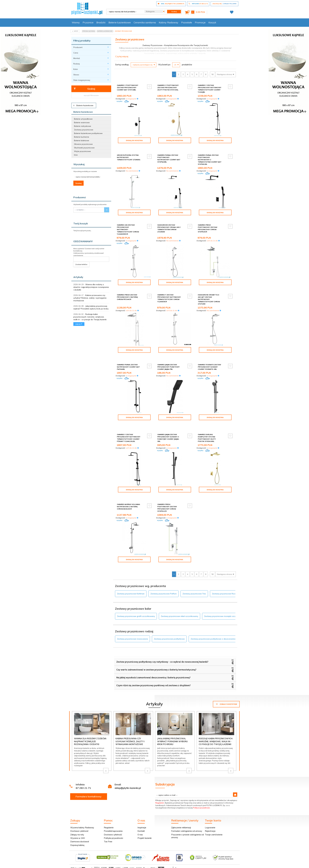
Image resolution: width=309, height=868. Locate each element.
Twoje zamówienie (214, 821)
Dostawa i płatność (79, 817)
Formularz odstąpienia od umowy (187, 817)
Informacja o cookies (197, 855)
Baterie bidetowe (82, 140)
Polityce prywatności (201, 794)
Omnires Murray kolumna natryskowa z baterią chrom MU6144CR (128, 495)
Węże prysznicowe (82, 151)
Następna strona (226, 74)
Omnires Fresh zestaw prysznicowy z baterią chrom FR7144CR (127, 295)
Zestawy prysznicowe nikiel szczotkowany (179, 602)
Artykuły (78, 277)
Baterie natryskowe (83, 126)
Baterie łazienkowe (83, 105)
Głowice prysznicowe (83, 144)
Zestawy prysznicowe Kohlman (131, 580)
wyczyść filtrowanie (91, 95)
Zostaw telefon (81, 264)
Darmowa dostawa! (80, 828)
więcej (79, 324)
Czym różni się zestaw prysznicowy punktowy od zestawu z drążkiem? (154, 672)
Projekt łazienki (145, 824)
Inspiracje (142, 814)
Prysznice (88, 22)
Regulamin (160, 789)
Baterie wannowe (82, 122)
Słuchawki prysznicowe (84, 148)
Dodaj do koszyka (134, 140)
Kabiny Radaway (169, 22)
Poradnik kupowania (113, 817)
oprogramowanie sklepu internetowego (223, 855)
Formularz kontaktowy (89, 783)
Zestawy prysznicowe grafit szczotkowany (136, 602)
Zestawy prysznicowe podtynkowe (169, 625)
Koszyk (212, 22)
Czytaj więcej (122, 56)
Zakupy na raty (77, 821)
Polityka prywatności (113, 824)
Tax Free (108, 828)
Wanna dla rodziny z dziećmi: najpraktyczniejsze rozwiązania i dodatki (91, 287)
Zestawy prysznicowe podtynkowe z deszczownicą (213, 625)
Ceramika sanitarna (145, 22)
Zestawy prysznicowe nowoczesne (132, 625)
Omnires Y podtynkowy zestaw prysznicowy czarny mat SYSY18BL (128, 88)
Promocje (200, 22)
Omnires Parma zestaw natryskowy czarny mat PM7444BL (128, 362)
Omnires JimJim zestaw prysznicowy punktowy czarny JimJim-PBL (168, 362)
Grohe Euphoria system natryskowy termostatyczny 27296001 (129, 155)
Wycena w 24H (78, 824)
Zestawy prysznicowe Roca (224, 580)
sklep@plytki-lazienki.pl (128, 774)
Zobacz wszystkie (226, 690)
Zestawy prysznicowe (84, 130)
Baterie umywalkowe (83, 119)
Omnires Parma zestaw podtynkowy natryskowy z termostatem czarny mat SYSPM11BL (210, 157)
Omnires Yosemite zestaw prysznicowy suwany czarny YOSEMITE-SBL (209, 362)
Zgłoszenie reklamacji (181, 814)
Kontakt (141, 817)
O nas (140, 821)
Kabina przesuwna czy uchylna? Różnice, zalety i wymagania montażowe (90, 298)
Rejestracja (210, 817)
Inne (76, 155)
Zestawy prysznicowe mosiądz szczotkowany (224, 602)
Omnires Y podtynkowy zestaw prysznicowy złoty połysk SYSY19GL (168, 88)
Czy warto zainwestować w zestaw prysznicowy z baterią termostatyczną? (156, 656)
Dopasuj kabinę (77, 831)
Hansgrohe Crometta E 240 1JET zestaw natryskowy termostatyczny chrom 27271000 (209, 297)
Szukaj (84, 89)
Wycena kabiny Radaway (82, 814)
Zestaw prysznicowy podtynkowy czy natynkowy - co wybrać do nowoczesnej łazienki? (162, 648)
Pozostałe (187, 22)
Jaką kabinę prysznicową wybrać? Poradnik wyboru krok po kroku (172, 728)
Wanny (76, 22)
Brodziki (101, 22)
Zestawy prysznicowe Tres (194, 580)
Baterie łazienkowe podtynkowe (88, 133)
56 (212, 74)
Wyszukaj (79, 164)
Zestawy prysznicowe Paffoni (163, 580)
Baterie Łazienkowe (120, 22)
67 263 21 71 (83, 774)
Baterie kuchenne (82, 137)
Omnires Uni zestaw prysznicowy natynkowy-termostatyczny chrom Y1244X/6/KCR (128, 227)
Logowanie (210, 814)
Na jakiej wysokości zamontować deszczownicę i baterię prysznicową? (153, 664)
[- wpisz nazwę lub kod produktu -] (125, 12)
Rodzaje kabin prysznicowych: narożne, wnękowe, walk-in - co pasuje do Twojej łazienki (90, 317)
